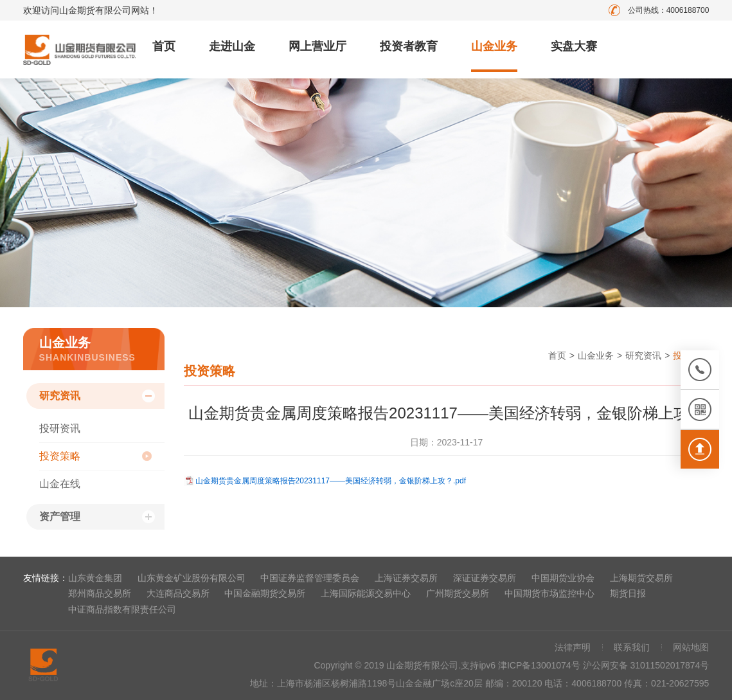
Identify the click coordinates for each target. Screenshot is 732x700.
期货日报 (628, 593)
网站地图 (691, 647)
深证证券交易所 (485, 578)
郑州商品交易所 (100, 593)
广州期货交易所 (458, 593)
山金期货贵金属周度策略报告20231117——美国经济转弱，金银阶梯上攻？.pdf (331, 481)
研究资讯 (60, 396)
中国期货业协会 (563, 578)
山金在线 (60, 484)
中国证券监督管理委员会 (310, 578)
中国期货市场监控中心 (549, 593)
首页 (164, 46)
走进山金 (232, 46)
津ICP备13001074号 (540, 665)
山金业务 (494, 46)
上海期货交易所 (641, 578)
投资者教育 (409, 46)
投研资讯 (60, 428)
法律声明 (573, 647)
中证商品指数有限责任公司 (122, 609)
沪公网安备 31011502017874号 (646, 665)
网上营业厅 (317, 46)
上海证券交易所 (406, 578)
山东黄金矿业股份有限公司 (192, 578)
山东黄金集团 (95, 578)
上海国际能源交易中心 (366, 593)
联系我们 (632, 647)
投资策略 (60, 456)
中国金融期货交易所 (265, 593)
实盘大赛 (574, 46)
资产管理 (60, 516)
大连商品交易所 (178, 593)
